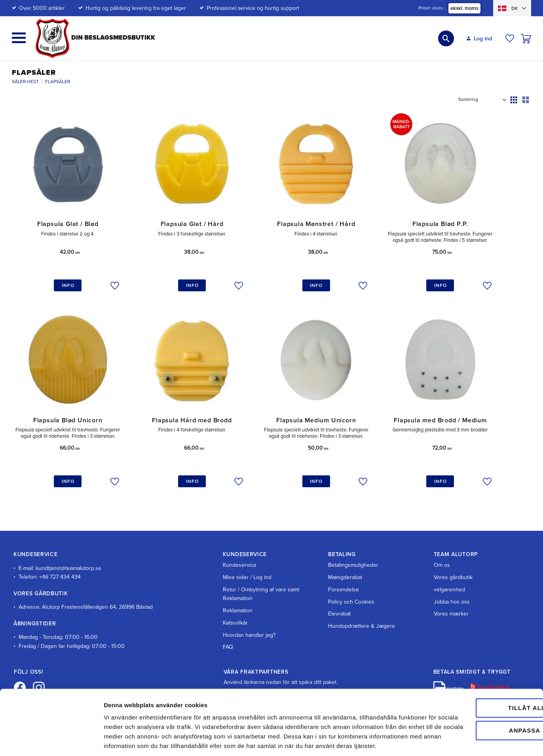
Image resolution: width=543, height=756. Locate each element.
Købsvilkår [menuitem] (235, 600)
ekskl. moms (464, 8)
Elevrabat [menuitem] (339, 591)
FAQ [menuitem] (228, 624)
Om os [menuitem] (442, 542)
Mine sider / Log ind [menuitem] (247, 554)
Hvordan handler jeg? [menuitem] (249, 612)
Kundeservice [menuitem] (240, 542)
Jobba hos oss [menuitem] (452, 579)
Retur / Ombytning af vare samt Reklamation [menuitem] (261, 571)
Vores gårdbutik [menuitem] (453, 554)
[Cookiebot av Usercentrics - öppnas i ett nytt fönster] (51, 741)
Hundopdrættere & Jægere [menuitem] (362, 603)
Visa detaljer (121, 740)
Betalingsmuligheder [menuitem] (353, 542)
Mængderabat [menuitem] (345, 554)
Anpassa (477, 693)
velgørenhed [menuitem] (449, 567)
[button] (19, 38)
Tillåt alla (477, 671)
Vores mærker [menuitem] (451, 591)
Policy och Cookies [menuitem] (351, 579)
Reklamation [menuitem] (238, 588)
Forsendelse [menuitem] (344, 567)
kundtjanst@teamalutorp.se (68, 545)
